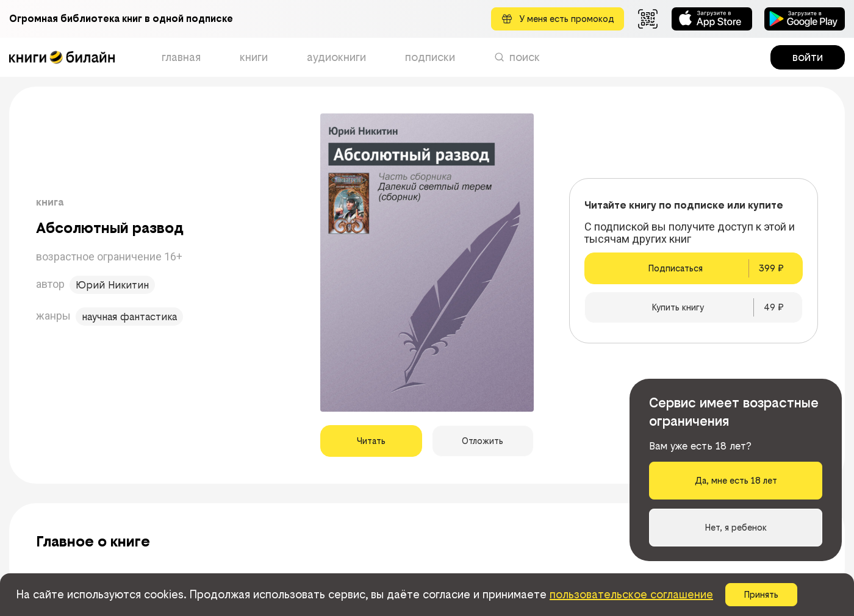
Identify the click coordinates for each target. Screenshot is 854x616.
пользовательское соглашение (631, 594)
